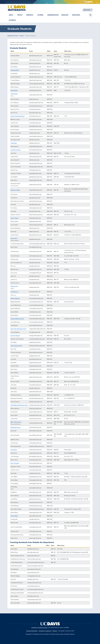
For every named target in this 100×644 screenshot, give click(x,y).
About (11, 15)
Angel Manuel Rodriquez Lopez (19, 405)
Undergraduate (53, 15)
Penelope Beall (15, 70)
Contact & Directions (32, 631)
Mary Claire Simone (16, 422)
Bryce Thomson (15, 463)
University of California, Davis (39, 628)
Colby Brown (14, 94)
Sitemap (55, 631)
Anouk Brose (14, 90)
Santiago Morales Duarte (17, 319)
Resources (76, 15)
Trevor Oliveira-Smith (16, 346)
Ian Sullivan (14, 450)
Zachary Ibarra (14, 218)
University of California (45, 631)
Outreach (12, 20)
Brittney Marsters (15, 298)
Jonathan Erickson (16, 150)
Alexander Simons (16, 427)
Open (91, 15)
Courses (40, 15)
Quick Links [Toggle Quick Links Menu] (87, 10)
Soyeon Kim (14, 238)
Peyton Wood (14, 516)
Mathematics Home (13, 36)
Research (30, 15)
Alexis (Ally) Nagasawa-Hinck (18, 329)
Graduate (65, 15)
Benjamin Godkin (15, 190)
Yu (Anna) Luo (14, 292)
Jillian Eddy (14, 143)
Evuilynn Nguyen (15, 336)
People (20, 15)
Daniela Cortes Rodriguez (18, 116)
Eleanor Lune (14, 286)
